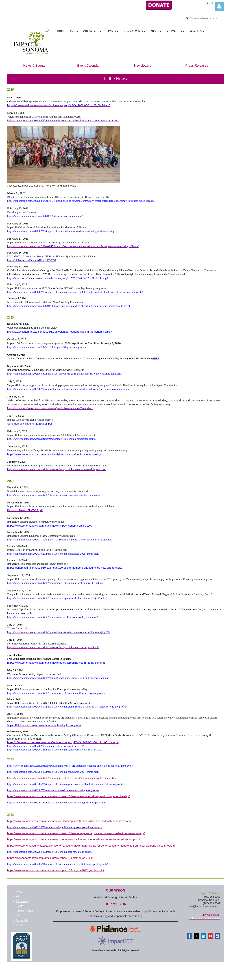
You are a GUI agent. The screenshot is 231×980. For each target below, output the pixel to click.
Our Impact (22, 901)
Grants (19, 906)
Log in (219, 6)
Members (21, 925)
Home (19, 892)
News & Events (24, 911)
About (19, 916)
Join (18, 897)
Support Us (22, 920)
